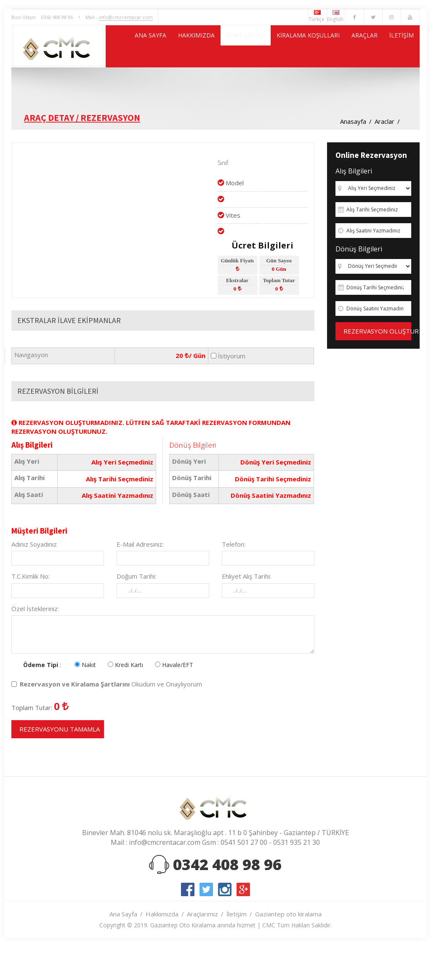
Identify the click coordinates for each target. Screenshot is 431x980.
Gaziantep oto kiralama (288, 956)
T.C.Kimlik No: (31, 618)
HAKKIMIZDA (152, 88)
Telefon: (234, 586)
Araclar (384, 163)
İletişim (237, 956)
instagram (225, 932)
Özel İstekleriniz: (35, 651)
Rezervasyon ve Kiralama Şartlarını (75, 726)
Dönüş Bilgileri (359, 291)
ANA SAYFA (96, 88)
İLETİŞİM (398, 88)
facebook (188, 932)
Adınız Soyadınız (34, 586)
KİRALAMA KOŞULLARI (285, 88)
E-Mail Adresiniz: (140, 586)
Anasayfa (353, 163)
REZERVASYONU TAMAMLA (60, 771)
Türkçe (318, 16)
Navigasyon (31, 397)
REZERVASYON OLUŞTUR (377, 373)
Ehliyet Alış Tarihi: (246, 618)
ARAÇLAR (352, 88)
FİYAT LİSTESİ (211, 88)
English (336, 16)
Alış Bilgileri (354, 213)
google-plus (243, 932)
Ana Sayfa (123, 956)
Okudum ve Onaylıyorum (107, 726)
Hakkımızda (162, 956)
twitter (206, 932)
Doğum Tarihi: (136, 618)
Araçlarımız (202, 956)
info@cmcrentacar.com (126, 17)
